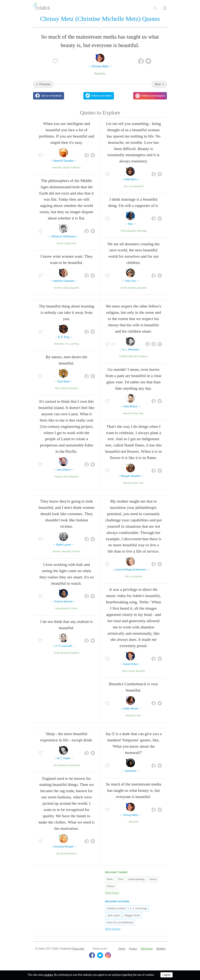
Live (132, 580)
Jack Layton (114, 919)
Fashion (76, 555)
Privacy (133, 952)
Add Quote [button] (147, 952)
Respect (144, 360)
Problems (76, 171)
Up (58, 857)
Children (132, 291)
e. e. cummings (139, 912)
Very (139, 719)
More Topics (112, 896)
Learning (74, 347)
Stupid (66, 171)
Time (120, 883)
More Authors (113, 932)
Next (158, 85)
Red (136, 486)
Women (58, 291)
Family (153, 883)
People (58, 480)
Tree (141, 486)
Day (136, 417)
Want (66, 291)
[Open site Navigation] (165, 8)
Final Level (78, 952)
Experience (64, 769)
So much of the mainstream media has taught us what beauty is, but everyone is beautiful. (133, 794)
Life (125, 190)
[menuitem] (122, 952)
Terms (122, 952)
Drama (111, 890)
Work (66, 480)
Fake (141, 417)
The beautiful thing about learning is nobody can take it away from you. (67, 316)
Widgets (161, 952)
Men (57, 392)
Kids (58, 612)
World (60, 247)
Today (67, 247)
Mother (138, 580)
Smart (74, 612)
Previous (45, 85)
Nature (64, 392)
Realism (75, 656)
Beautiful (100, 74)
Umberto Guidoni (116, 912)
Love (131, 190)
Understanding (136, 883)
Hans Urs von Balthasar (120, 926)
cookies (48, 975)
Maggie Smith (132, 919)
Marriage (142, 234)
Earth (74, 247)
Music (132, 674)
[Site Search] (155, 8)
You (67, 347)
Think (123, 234)
